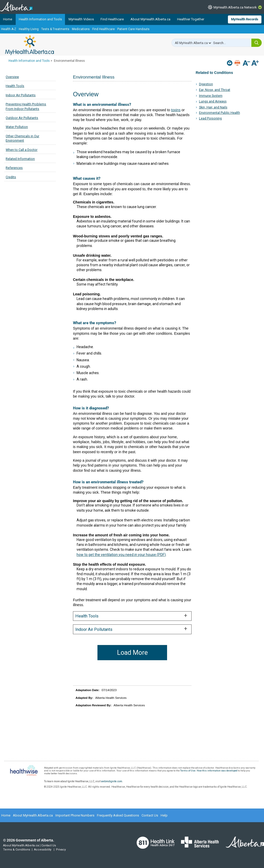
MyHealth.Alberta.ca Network (235, 7)
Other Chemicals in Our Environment (22, 138)
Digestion (206, 84)
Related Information (20, 159)
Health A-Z (9, 29)
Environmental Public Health (220, 113)
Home (8, 19)
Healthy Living (29, 29)
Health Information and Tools (40, 19)
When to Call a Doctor (22, 150)
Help (164, 815)
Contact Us (150, 815)
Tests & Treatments (55, 29)
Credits (11, 177)
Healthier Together (191, 19)
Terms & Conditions (17, 850)
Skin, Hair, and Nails (213, 107)
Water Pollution (17, 127)
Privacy (61, 850)
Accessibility (43, 850)
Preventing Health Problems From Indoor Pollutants (26, 106)
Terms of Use (188, 771)
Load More (132, 653)
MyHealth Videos (81, 19)
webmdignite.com (112, 781)
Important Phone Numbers (75, 815)
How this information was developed (217, 771)
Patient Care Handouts (133, 29)
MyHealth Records (245, 19)
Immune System (211, 96)
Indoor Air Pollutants (21, 95)
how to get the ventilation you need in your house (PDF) (121, 555)
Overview (12, 77)
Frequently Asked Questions (118, 815)
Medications (81, 29)
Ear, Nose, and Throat (215, 90)
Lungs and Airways (213, 101)
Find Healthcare (112, 19)
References (14, 168)
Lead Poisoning (210, 118)
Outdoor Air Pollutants (22, 118)
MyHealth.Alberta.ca (30, 45)
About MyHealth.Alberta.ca (150, 19)
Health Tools (15, 86)
